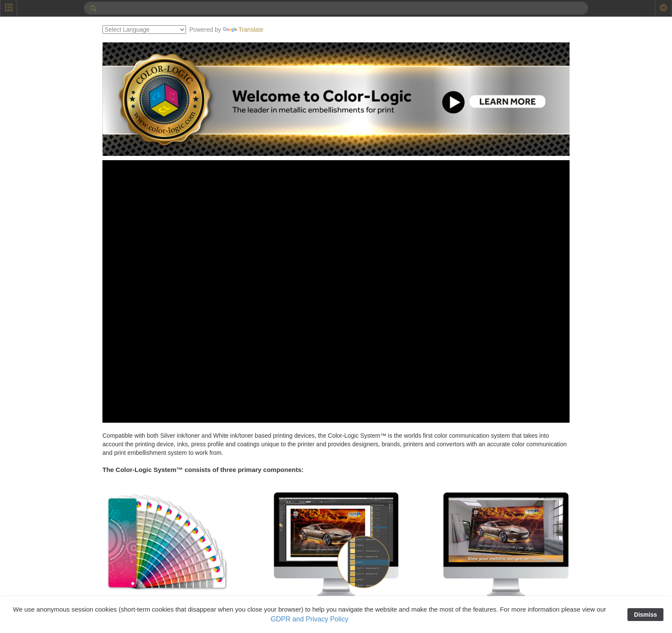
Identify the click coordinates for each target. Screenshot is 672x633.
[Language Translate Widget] (188, 30)
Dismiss (645, 615)
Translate (287, 30)
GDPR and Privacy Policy (309, 619)
